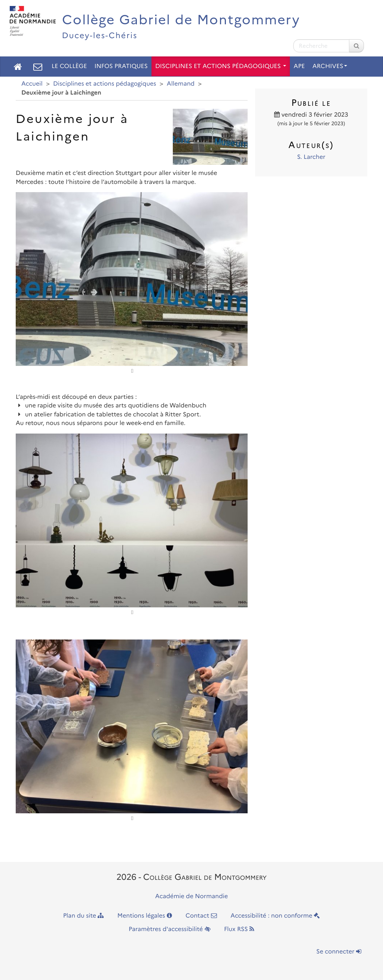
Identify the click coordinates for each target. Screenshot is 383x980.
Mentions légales (145, 916)
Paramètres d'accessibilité (170, 929)
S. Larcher (311, 157)
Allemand (181, 84)
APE (299, 66)
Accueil (32, 84)
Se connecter (339, 952)
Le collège (69, 66)
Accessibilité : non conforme (275, 916)
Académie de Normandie (192, 896)
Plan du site (84, 916)
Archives (330, 66)
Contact (201, 916)
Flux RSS (239, 929)
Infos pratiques (121, 66)
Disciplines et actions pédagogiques (221, 66)
